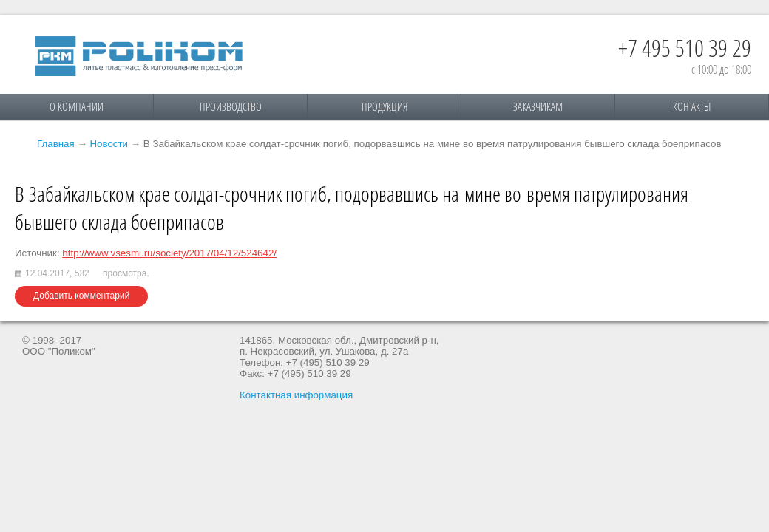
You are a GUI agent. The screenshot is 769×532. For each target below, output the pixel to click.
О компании (77, 106)
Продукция (384, 106)
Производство (231, 106)
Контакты (692, 106)
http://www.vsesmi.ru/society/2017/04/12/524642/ (169, 253)
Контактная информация (296, 395)
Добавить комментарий (81, 296)
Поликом (139, 56)
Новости (109, 144)
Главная (56, 144)
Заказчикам (538, 106)
